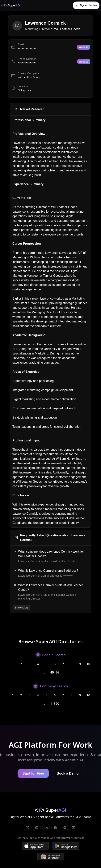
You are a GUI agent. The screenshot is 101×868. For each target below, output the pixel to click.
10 (88, 664)
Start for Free (33, 773)
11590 (55, 704)
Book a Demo (68, 773)
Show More (22, 608)
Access (84, 47)
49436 (55, 672)
